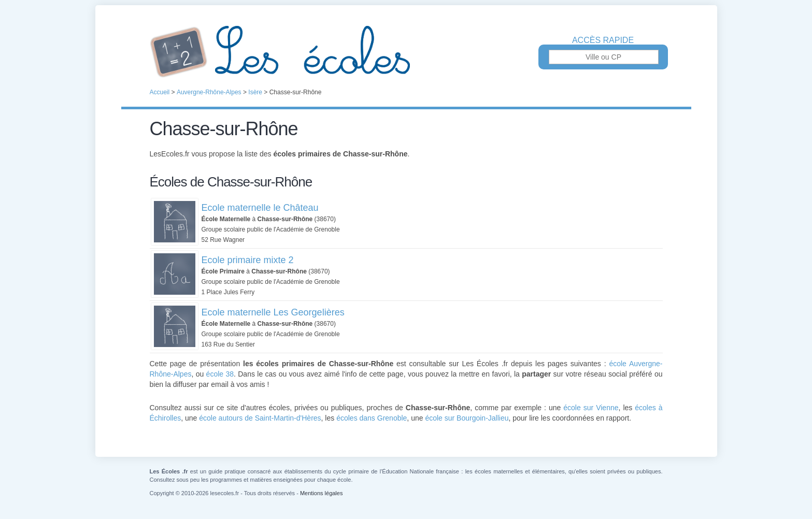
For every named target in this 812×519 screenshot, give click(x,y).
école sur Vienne (591, 408)
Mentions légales (322, 493)
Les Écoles (406, 52)
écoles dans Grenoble (372, 418)
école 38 (220, 374)
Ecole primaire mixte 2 (248, 260)
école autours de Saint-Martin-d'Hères (260, 418)
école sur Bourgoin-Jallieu (467, 418)
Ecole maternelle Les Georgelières (273, 312)
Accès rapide (603, 40)
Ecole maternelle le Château (260, 208)
